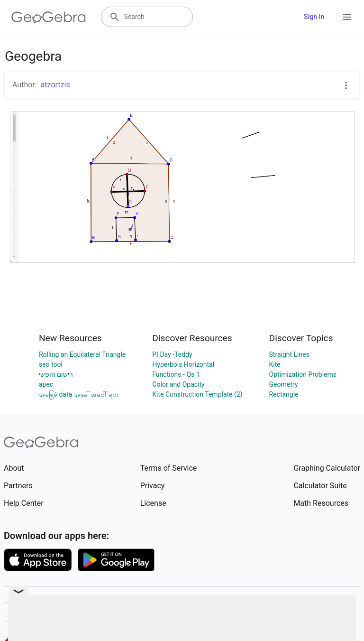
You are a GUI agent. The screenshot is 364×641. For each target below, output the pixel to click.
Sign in (314, 17)
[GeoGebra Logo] (49, 17)
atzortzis (55, 85)
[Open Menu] (347, 17)
